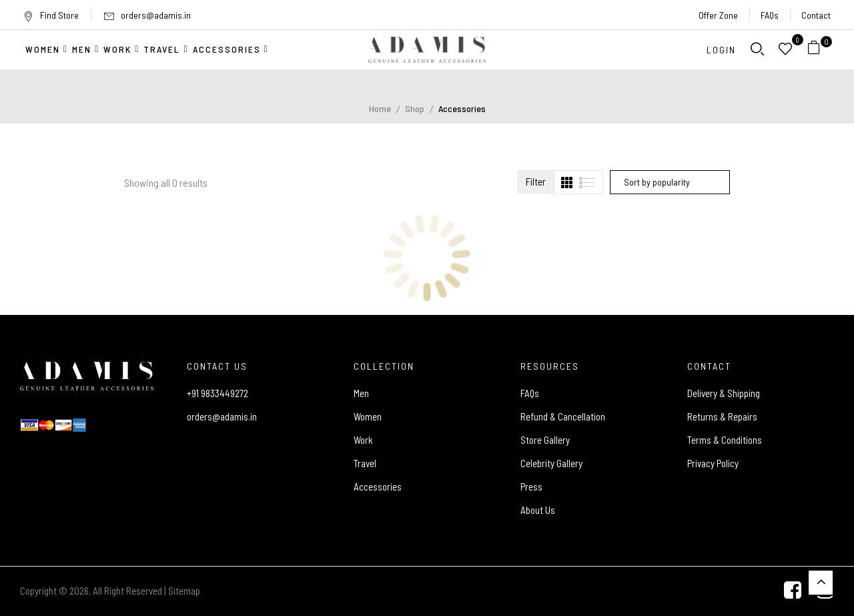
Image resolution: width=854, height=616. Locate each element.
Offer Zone (718, 15)
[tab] (567, 183)
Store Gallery (545, 440)
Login (721, 50)
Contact (816, 15)
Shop (415, 108)
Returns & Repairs (722, 416)
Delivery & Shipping (724, 393)
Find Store (51, 15)
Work (363, 440)
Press (531, 487)
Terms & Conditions (725, 440)
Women (368, 416)
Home (380, 108)
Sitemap (184, 591)
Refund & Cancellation (563, 416)
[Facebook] (793, 591)
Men (361, 393)
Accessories (378, 487)
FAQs (770, 15)
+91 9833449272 (218, 393)
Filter (536, 182)
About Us (538, 510)
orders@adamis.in (156, 15)
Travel (365, 463)
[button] (819, 50)
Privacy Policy (713, 463)
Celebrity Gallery (551, 463)
